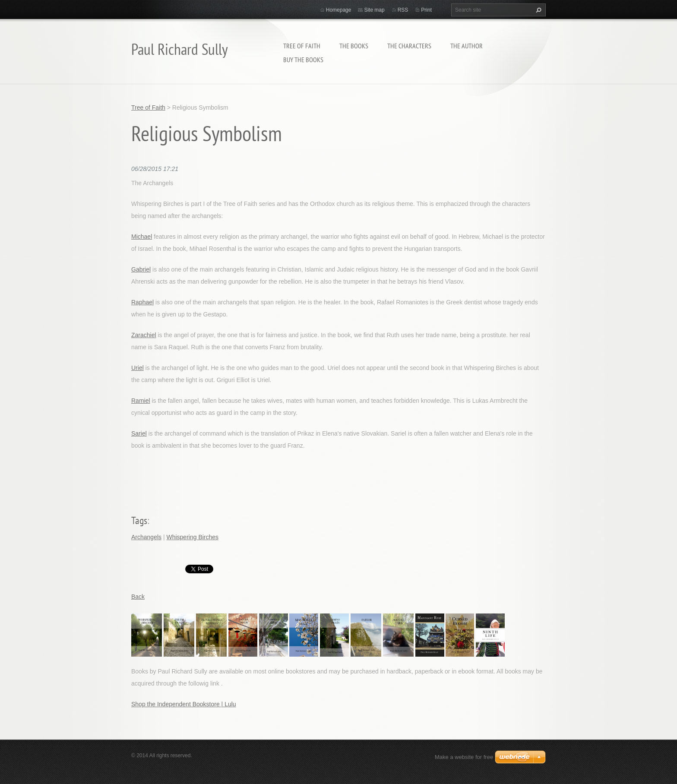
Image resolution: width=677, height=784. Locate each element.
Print (426, 10)
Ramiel (141, 401)
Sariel (139, 433)
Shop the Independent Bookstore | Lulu (184, 704)
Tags (139, 520)
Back (138, 597)
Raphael (142, 302)
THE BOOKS (354, 46)
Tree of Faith (302, 46)
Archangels (146, 537)
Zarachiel (144, 335)
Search (538, 10)
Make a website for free (464, 757)
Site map (374, 10)
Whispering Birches (192, 537)
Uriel (138, 368)
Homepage (339, 10)
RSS (403, 10)
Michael (142, 237)
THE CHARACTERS (409, 46)
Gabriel (141, 269)
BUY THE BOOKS (303, 60)
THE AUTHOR (467, 46)
